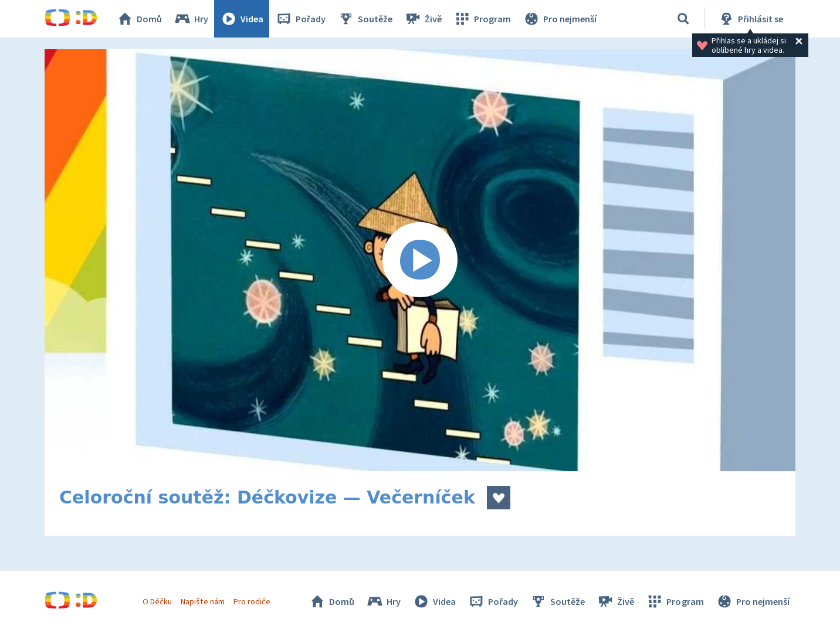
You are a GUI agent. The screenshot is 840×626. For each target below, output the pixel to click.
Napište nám (202, 601)
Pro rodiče (252, 601)
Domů (139, 19)
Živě (423, 19)
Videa (242, 19)
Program (482, 19)
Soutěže (365, 19)
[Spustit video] (420, 260)
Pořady (300, 19)
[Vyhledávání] (683, 19)
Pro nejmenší (560, 19)
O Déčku (157, 601)
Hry (191, 19)
